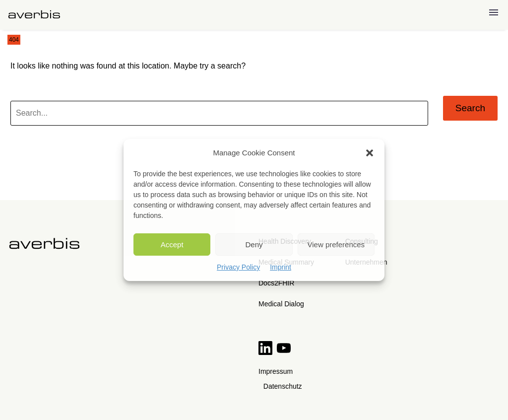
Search (470, 108)
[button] (370, 153)
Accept (172, 245)
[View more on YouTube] (284, 352)
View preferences (336, 245)
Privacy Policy (238, 267)
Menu (494, 12)
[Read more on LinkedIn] (266, 352)
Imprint (281, 267)
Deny (254, 245)
